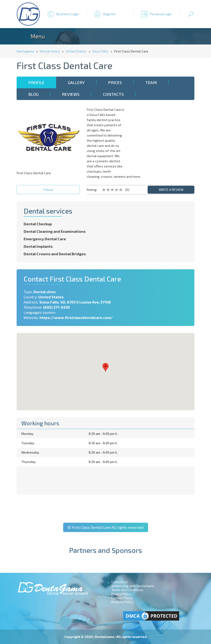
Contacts (113, 94)
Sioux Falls (100, 51)
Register (109, 14)
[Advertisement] (163, 136)
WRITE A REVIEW (171, 190)
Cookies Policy (122, 598)
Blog (33, 94)
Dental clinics (50, 51)
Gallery (76, 82)
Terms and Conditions (127, 590)
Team (151, 82)
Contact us (120, 582)
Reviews (71, 94)
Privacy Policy (121, 594)
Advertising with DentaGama (133, 586)
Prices (115, 82)
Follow (48, 190)
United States (76, 51)
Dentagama (25, 51)
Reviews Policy (122, 602)
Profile (36, 82)
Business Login (68, 14)
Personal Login (161, 14)
